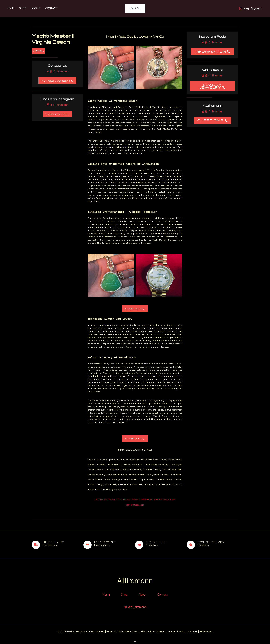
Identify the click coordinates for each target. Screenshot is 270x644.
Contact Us (56, 114)
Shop (23, 8)
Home (11, 8)
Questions (210, 120)
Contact (51, 8)
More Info (134, 309)
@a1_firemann (59, 71)
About (36, 8)
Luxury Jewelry (211, 86)
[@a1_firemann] (251, 9)
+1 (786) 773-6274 (56, 81)
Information (211, 51)
